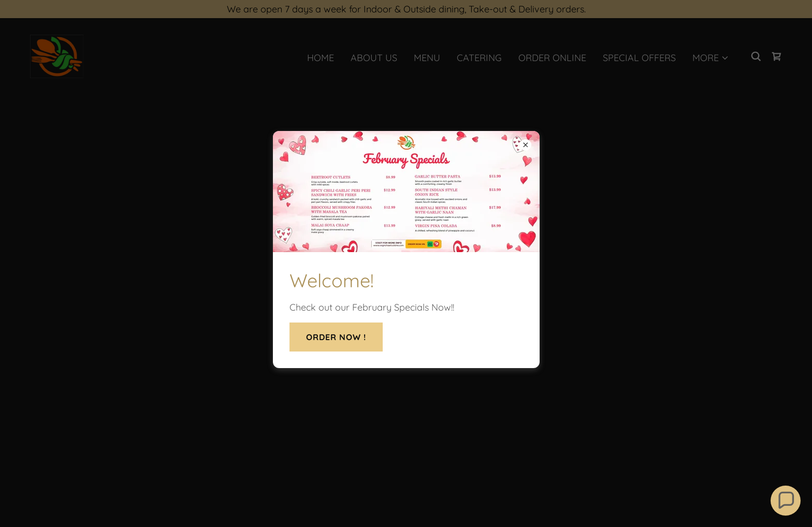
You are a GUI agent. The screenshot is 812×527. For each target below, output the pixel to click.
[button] (786, 501)
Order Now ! (336, 337)
